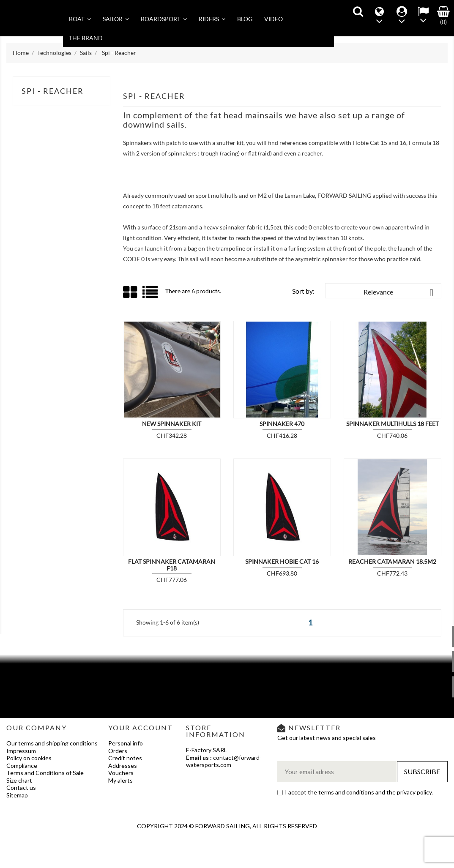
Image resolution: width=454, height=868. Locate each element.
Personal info (126, 743)
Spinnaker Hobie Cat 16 (282, 561)
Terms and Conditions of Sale (45, 773)
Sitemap (17, 795)
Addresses (123, 766)
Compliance (22, 766)
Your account (141, 727)
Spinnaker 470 (282, 424)
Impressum (21, 751)
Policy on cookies (29, 758)
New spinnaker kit (172, 424)
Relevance (400, 293)
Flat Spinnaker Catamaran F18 (172, 565)
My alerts (120, 780)
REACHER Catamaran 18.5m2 (392, 561)
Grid (131, 292)
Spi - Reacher (53, 91)
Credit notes (125, 758)
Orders (118, 751)
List (151, 295)
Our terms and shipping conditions (52, 743)
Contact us (21, 787)
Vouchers (121, 773)
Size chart (19, 780)
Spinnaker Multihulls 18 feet (392, 424)
